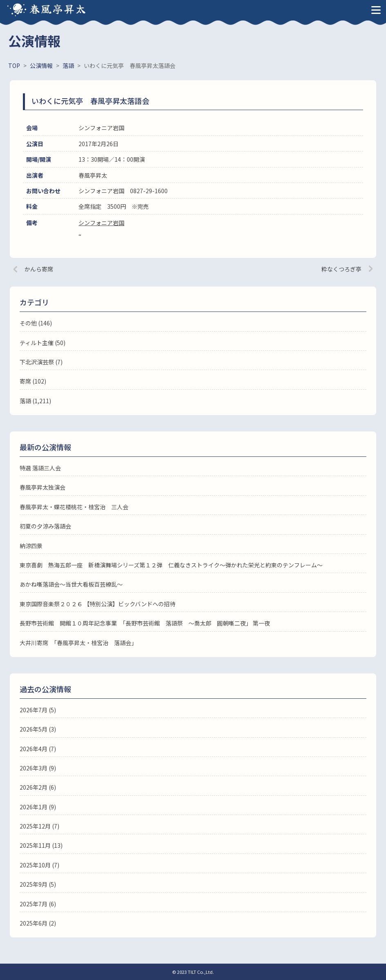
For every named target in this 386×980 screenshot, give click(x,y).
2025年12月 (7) (39, 826)
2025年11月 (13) (41, 845)
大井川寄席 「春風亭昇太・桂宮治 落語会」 (78, 643)
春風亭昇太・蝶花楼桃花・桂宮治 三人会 (74, 507)
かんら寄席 (39, 269)
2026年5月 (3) (38, 729)
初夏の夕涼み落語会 (45, 526)
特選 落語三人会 (40, 468)
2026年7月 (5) (38, 710)
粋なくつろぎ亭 (341, 269)
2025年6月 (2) (38, 923)
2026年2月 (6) (38, 787)
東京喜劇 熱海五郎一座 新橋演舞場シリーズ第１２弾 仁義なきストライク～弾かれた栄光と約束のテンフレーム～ (171, 565)
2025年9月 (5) (38, 884)
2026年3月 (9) (38, 768)
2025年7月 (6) (38, 904)
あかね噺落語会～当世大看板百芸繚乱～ (71, 584)
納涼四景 (31, 546)
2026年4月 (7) (38, 749)
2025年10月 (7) (39, 865)
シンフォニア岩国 (101, 223)
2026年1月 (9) (38, 807)
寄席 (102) (33, 381)
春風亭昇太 (58, 8)
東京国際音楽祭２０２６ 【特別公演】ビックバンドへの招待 (98, 604)
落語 (25, 401)
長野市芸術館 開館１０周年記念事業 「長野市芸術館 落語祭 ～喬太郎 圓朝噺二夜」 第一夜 (145, 623)
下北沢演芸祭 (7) (41, 362)
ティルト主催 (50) (43, 343)
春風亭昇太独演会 (43, 487)
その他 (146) (36, 323)
